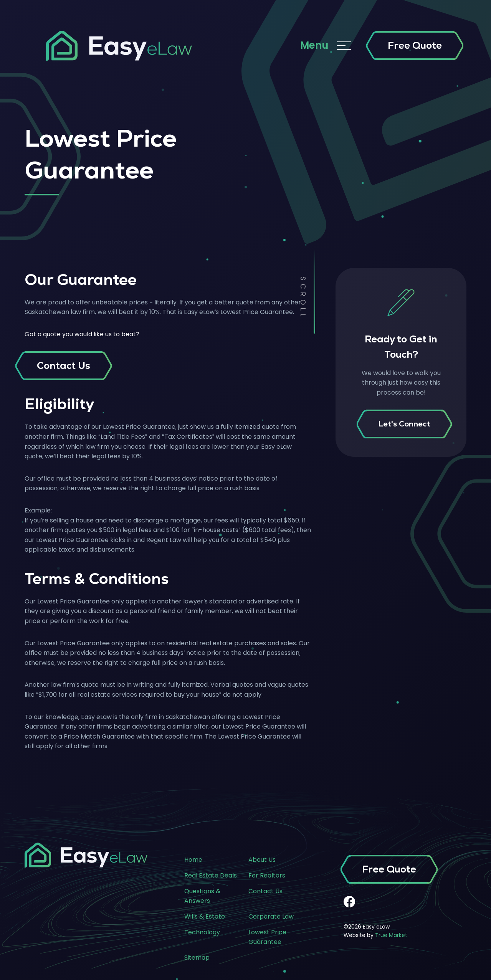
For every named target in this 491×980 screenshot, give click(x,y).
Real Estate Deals (211, 875)
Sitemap (197, 958)
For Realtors (267, 875)
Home (193, 860)
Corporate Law (271, 916)
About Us (262, 860)
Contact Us (265, 891)
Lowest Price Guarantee (267, 937)
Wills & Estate (205, 916)
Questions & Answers (202, 896)
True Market (391, 935)
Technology (202, 932)
